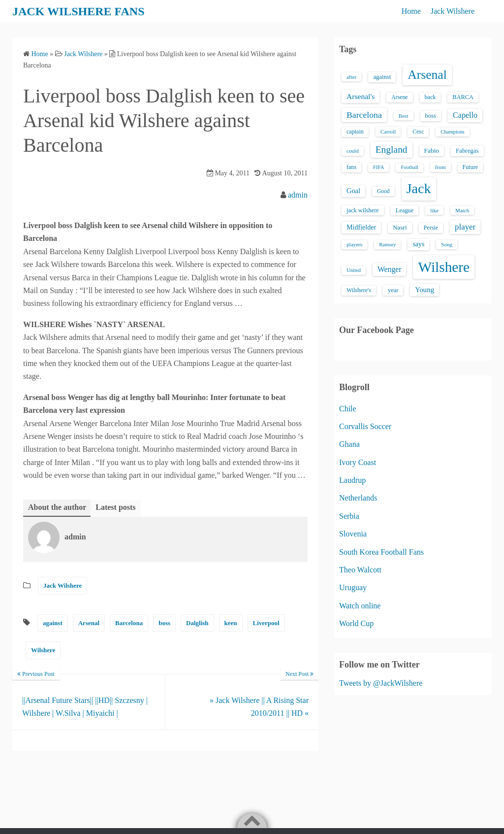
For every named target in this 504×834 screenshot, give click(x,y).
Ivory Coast (358, 462)
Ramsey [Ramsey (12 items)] (387, 245)
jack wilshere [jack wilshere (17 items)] (363, 210)
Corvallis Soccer (365, 426)
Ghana (349, 444)
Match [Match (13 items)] (462, 210)
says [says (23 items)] (418, 244)
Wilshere (43, 650)
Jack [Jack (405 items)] (419, 188)
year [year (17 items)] (393, 290)
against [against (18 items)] (382, 77)
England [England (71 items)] (392, 150)
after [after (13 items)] (351, 77)
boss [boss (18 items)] (431, 116)
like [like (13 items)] (434, 210)
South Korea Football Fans (381, 552)
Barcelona (129, 623)
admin (298, 195)
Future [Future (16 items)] (471, 167)
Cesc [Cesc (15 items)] (418, 132)
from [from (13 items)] (441, 167)
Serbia (349, 516)
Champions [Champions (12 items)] (453, 132)
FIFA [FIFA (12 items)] (378, 167)
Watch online (360, 606)
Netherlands (358, 498)
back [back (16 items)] (430, 97)
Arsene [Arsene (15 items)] (399, 97)
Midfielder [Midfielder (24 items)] (361, 227)
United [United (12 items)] (354, 270)
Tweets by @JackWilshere (381, 683)
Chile (348, 409)
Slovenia (353, 534)
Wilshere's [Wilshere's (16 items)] (359, 290)
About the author (57, 507)
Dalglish (197, 623)
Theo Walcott (360, 570)
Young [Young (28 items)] (425, 290)
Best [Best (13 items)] (404, 116)
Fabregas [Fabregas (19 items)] (467, 151)
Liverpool (266, 623)
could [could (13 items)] (353, 151)
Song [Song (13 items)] (447, 244)
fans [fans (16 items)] (351, 167)
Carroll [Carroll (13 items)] (388, 132)
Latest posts (115, 507)
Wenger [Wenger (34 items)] (389, 269)
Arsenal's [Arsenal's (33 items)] (361, 96)
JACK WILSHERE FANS (79, 11)
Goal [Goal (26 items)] (353, 191)
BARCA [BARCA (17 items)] (463, 97)
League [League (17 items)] (405, 210)
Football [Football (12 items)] (409, 167)
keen (231, 623)
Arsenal (89, 623)
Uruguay (353, 587)
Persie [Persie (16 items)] (431, 228)
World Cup (356, 623)
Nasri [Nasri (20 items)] (400, 227)
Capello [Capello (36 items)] (465, 115)
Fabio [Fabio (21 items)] (432, 150)
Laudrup (352, 480)
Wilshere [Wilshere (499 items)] (444, 267)
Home (411, 11)
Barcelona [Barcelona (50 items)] (364, 115)
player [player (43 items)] (465, 227)
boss (164, 623)
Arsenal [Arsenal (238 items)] (427, 75)
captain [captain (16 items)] (355, 132)
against (53, 623)
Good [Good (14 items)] (383, 191)
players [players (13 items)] (354, 244)
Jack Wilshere (453, 11)
